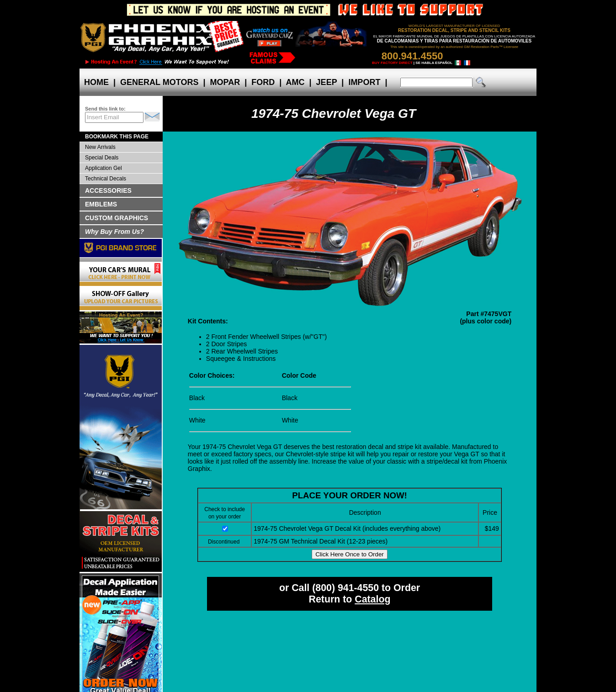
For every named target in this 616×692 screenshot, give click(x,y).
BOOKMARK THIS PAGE (117, 137)
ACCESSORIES (108, 190)
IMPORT (364, 82)
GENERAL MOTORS (159, 82)
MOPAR (225, 82)
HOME (96, 82)
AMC (295, 82)
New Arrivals (100, 147)
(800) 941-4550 (345, 588)
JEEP (327, 82)
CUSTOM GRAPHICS (117, 218)
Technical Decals (106, 179)
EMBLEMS (101, 204)
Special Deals (102, 158)
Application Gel (104, 168)
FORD (263, 82)
